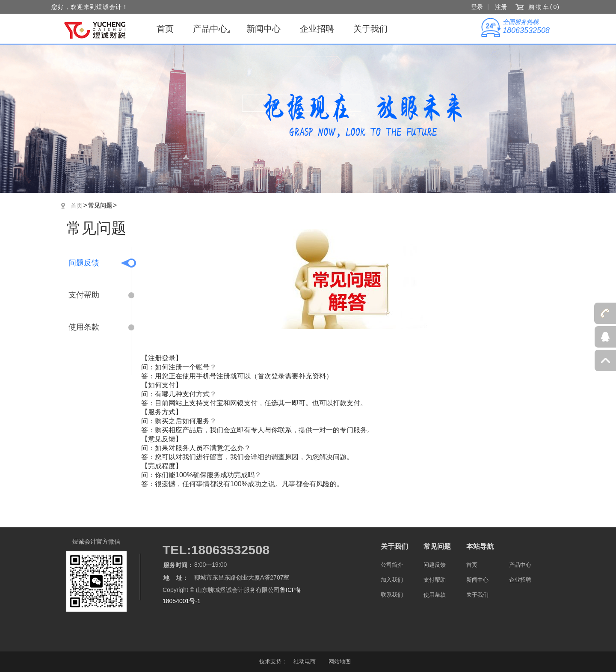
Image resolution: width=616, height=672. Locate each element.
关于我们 (370, 29)
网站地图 (340, 662)
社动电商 (305, 662)
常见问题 (100, 205)
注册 (501, 7)
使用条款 (84, 327)
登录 (477, 7)
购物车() (544, 7)
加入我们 (392, 580)
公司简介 (392, 565)
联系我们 (392, 595)
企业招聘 (317, 29)
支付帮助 (84, 295)
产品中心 (210, 29)
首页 (165, 29)
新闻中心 (264, 29)
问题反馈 (84, 263)
